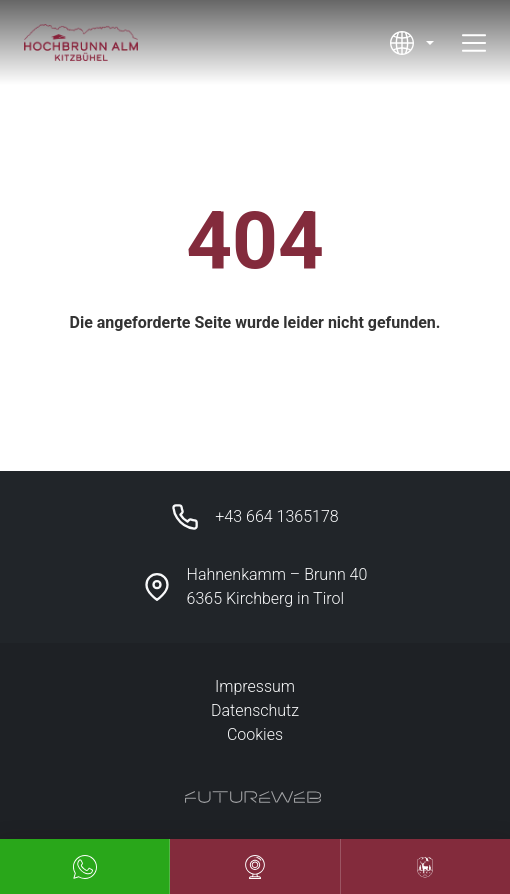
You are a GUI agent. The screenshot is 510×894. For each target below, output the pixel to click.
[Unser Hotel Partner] (425, 866)
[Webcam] (254, 866)
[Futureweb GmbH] (253, 797)
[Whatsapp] (84, 866)
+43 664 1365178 (276, 516)
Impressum (255, 686)
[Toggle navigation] (474, 43)
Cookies (255, 734)
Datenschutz (255, 710)
